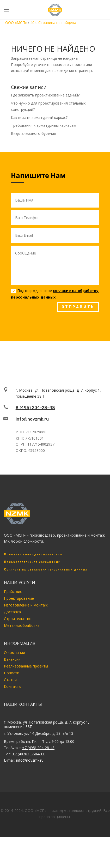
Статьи (10, 680)
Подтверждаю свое (55, 294)
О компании (14, 652)
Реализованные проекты (26, 666)
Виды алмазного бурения (33, 133)
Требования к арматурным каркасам (44, 125)
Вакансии (12, 659)
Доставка (12, 612)
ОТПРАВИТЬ (78, 307)
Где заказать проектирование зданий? (45, 95)
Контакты (13, 686)
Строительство (18, 619)
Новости (12, 673)
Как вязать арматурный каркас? (39, 117)
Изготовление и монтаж (26, 605)
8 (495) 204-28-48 (35, 408)
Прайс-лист (14, 591)
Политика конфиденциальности (33, 554)
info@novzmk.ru (32, 419)
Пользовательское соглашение (32, 562)
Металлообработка (22, 625)
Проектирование (19, 598)
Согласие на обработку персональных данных (46, 569)
